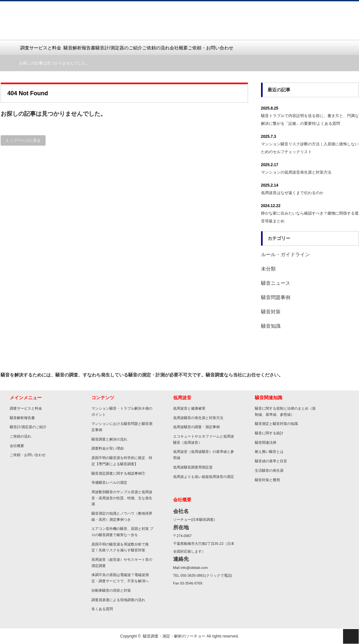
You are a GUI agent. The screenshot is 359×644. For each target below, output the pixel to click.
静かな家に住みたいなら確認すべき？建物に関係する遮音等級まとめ (310, 217)
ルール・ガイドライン (285, 254)
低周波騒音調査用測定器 (193, 467)
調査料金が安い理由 (108, 448)
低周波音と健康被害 (189, 408)
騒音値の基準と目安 (271, 461)
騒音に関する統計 (269, 433)
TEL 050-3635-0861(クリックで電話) (203, 575)
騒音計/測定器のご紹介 (119, 48)
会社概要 (179, 48)
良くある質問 (102, 609)
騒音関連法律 (266, 442)
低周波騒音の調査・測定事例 (196, 427)
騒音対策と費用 (267, 480)
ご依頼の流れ (156, 48)
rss (351, 375)
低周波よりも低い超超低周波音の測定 (204, 477)
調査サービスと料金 (42, 48)
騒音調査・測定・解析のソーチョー (174, 636)
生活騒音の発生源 (269, 470)
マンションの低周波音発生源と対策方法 (296, 172)
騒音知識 (271, 326)
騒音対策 (271, 312)
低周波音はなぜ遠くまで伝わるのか (292, 193)
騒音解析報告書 (79, 48)
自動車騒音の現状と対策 (111, 590)
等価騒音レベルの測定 (109, 482)
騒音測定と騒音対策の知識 (276, 424)
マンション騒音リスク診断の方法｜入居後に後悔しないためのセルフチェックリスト (310, 148)
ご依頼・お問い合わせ (211, 48)
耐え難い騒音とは (269, 452)
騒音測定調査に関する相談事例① (118, 473)
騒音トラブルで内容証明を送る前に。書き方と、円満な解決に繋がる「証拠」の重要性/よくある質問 (310, 120)
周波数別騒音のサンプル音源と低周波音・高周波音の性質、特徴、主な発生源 (122, 498)
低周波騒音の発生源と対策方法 (198, 418)
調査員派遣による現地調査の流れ (118, 600)
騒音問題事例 (276, 297)
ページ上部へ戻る (351, 636)
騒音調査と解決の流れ (109, 439)
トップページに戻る (23, 140)
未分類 (268, 269)
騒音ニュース (276, 283)
